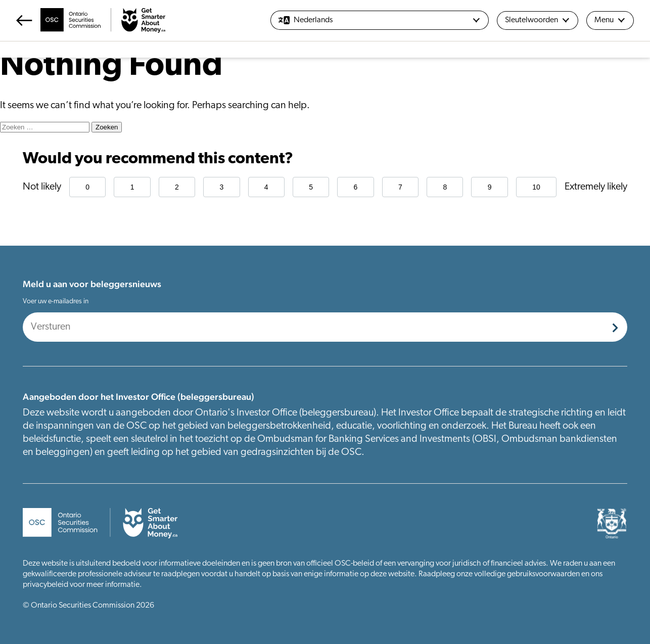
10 (536, 187)
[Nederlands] (380, 20)
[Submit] (615, 327)
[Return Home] (91, 20)
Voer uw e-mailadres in (56, 302)
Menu (610, 20)
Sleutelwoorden (538, 20)
